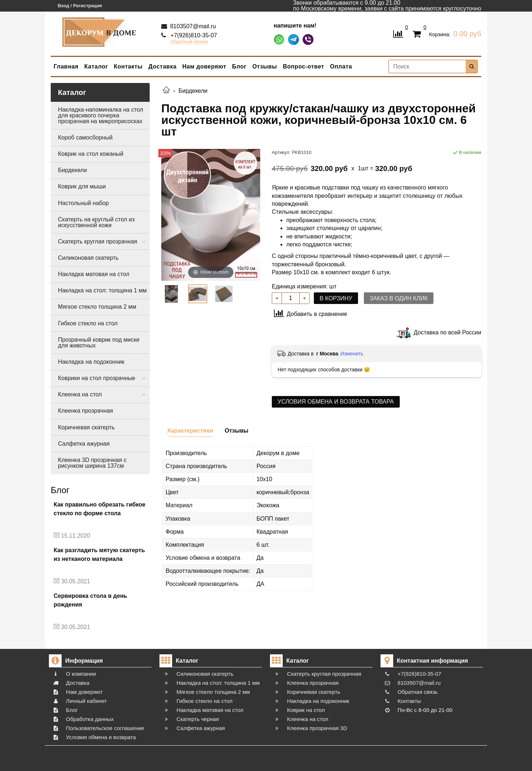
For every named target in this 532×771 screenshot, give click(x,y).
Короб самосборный (85, 137)
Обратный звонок (190, 42)
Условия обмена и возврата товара (336, 402)
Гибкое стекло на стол (88, 323)
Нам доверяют (204, 66)
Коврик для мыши (82, 186)
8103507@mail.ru (192, 26)
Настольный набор (83, 203)
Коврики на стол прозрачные (97, 378)
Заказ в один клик (399, 298)
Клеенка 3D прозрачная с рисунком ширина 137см (92, 463)
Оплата (341, 66)
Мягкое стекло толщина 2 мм (97, 307)
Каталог (96, 66)
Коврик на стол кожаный (91, 154)
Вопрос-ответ (304, 66)
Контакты (128, 66)
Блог (239, 66)
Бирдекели (72, 170)
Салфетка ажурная (84, 444)
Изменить (352, 354)
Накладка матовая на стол (94, 274)
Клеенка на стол (80, 394)
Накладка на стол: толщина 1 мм (102, 290)
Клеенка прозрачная (86, 411)
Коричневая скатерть (86, 427)
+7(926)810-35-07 (193, 35)
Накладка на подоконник (91, 362)
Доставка (163, 66)
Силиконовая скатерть (88, 258)
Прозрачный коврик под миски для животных (99, 343)
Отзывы (265, 66)
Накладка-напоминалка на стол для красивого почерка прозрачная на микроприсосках (101, 115)
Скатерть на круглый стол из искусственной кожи (96, 222)
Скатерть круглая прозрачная (98, 241)
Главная (66, 66)
